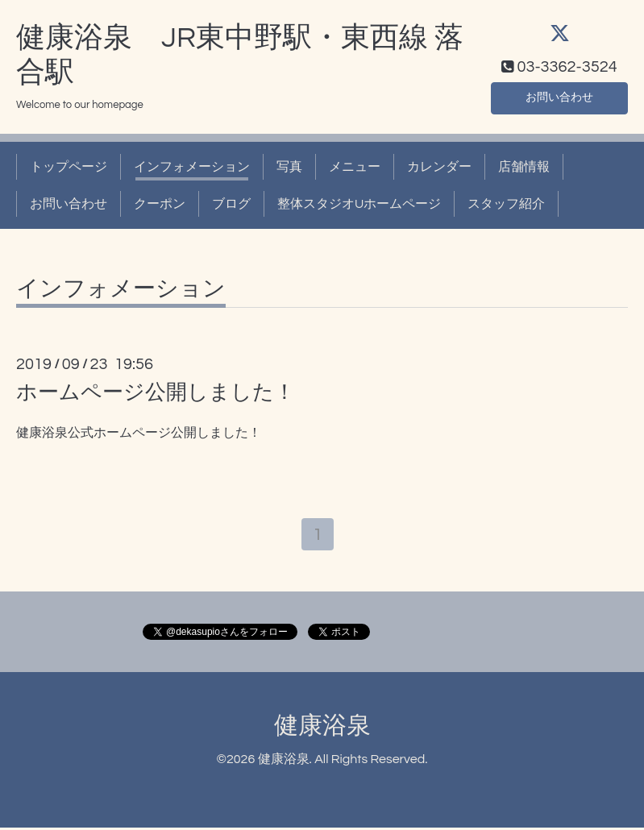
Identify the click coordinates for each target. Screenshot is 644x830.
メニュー (355, 167)
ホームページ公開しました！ (156, 392)
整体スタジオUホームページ (359, 204)
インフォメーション (192, 167)
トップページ (69, 167)
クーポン (160, 204)
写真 (289, 167)
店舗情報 (524, 167)
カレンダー (439, 167)
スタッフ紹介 (506, 204)
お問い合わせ (559, 96)
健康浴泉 (322, 729)
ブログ (231, 204)
